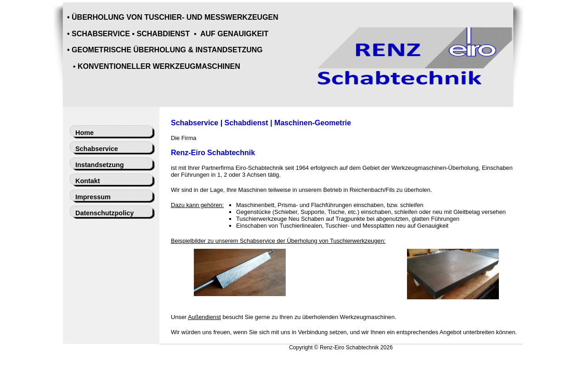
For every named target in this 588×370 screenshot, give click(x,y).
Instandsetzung (100, 165)
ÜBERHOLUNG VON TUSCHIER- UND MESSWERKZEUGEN (175, 17)
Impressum (93, 197)
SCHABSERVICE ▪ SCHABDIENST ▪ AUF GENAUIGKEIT (170, 34)
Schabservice (97, 149)
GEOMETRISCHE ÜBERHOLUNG (129, 50)
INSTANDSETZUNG (229, 50)
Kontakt (88, 181)
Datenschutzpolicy (105, 213)
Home (85, 133)
